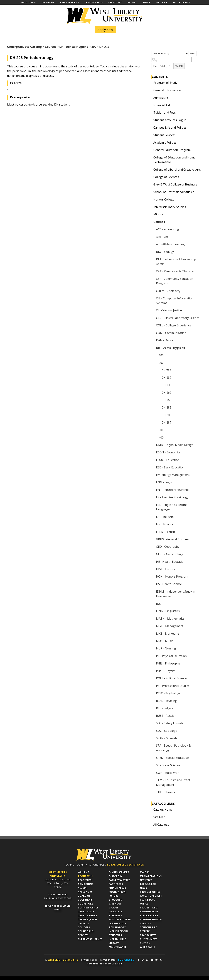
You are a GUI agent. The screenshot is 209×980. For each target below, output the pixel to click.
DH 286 (166, 415)
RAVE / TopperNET (151, 896)
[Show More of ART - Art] (153, 237)
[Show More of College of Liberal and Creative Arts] (151, 170)
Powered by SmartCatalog (105, 964)
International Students (119, 933)
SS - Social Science (168, 765)
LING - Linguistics (168, 611)
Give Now (115, 904)
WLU (103, 855)
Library (114, 943)
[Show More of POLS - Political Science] (153, 678)
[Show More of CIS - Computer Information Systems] (153, 298)
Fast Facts (116, 884)
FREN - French (165, 532)
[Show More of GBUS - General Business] (153, 539)
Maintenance (118, 947)
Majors (145, 872)
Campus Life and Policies (170, 128)
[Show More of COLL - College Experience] (153, 325)
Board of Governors (85, 898)
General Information (167, 90)
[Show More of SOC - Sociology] (153, 731)
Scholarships (149, 915)
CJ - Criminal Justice (169, 310)
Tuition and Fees (165, 113)
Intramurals (118, 939)
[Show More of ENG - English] (153, 482)
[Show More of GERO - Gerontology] (153, 554)
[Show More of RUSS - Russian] (153, 716)
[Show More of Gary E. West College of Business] (151, 184)
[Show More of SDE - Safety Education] (153, 723)
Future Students (115, 898)
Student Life (148, 927)
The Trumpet (148, 939)
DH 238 (166, 385)
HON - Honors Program (172, 576)
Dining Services (119, 872)
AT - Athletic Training (170, 244)
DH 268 (166, 400)
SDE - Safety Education (171, 723)
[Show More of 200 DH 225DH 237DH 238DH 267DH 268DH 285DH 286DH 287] (156, 363)
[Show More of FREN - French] (153, 532)
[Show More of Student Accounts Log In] (151, 120)
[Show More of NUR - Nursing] (153, 648)
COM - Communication (171, 333)
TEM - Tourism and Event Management (173, 782)
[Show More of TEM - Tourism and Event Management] (153, 780)
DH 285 (166, 407)
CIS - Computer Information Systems (175, 301)
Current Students (90, 939)
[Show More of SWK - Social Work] (153, 773)
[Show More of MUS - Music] (153, 641)
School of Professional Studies (174, 192)
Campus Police (87, 915)
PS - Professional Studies (173, 686)
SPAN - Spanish (166, 738)
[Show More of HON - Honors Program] (153, 576)
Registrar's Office (148, 902)
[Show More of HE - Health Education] (153, 562)
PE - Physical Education (171, 656)
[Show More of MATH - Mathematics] (153, 619)
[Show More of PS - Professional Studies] (153, 686)
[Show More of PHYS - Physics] (153, 671)
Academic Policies (165, 143)
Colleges (84, 927)
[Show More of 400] (156, 438)
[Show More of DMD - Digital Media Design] (153, 445)
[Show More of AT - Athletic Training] (153, 244)
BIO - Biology (165, 252)
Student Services (164, 135)
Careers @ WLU (87, 919)
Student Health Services (151, 921)
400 (161, 438)
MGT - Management (170, 626)
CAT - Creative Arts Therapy (175, 271)
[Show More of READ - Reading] (153, 701)
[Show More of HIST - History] (153, 569)
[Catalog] (170, 53)
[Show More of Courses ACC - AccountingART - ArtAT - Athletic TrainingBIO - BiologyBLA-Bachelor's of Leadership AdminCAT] (151, 222)
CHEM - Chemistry (168, 291)
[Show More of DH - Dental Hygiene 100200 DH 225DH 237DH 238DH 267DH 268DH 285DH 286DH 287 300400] (153, 348)
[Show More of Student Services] (151, 135)
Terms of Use (108, 960)
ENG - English (165, 482)
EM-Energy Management (173, 475)
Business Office (88, 908)
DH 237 (166, 378)
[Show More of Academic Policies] (151, 143)
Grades (114, 908)
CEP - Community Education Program (175, 281)
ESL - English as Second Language (172, 507)
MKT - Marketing (168, 634)
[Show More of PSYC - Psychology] (153, 693)
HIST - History (166, 569)
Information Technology (118, 925)
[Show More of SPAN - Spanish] (153, 738)
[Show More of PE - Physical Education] (153, 656)
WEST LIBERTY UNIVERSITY (63, 960)
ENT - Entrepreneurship (172, 490)
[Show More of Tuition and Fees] (151, 113)
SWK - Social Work (168, 773)
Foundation (117, 892)
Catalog (84, 923)
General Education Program (172, 150)
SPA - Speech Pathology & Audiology (173, 748)
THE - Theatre (166, 792)
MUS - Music (164, 641)
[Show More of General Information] (151, 90)
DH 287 (166, 422)
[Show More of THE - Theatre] (153, 792)
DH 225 (166, 370)
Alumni (83, 888)
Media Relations (151, 876)
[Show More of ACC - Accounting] (153, 229)
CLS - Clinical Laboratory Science (178, 318)
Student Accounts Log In (170, 120)
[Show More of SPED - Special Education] (153, 758)
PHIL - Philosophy (168, 663)
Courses (51, 47)
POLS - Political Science (171, 678)
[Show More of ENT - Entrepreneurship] (153, 490)
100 (161, 355)
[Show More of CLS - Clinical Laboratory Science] (153, 318)
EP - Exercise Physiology (172, 497)
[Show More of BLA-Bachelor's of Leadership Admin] (153, 259)
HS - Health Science (169, 584)
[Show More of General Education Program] (151, 150)
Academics (85, 880)
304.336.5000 (59, 895)
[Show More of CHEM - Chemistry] (153, 291)
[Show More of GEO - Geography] (153, 547)
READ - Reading (166, 701)
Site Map (159, 817)
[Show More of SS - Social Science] (153, 765)
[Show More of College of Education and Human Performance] (151, 157)
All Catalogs (161, 825)
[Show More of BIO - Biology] (153, 252)
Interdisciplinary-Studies (170, 207)
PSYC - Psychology (168, 693)
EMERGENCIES (126, 960)
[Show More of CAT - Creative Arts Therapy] (153, 271)
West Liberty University (105, 16)
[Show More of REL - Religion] (153, 708)
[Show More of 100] (156, 355)
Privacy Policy (89, 960)
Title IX (145, 931)
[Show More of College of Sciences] (151, 177)
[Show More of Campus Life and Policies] (151, 128)
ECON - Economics (168, 452)
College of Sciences (166, 177)
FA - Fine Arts (165, 517)
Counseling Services (86, 933)
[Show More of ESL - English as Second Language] (153, 505)
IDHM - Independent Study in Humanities (176, 594)
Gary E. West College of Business (175, 184)
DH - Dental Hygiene (74, 47)
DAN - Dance (165, 340)
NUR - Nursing (166, 648)
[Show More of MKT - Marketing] (153, 634)
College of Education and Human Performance (175, 160)
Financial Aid (162, 105)
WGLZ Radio (148, 947)
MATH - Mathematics (170, 619)
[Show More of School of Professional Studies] (151, 192)
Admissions (161, 98)
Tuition (145, 943)
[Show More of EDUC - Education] (153, 460)
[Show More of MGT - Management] (153, 626)
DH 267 (166, 393)
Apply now (105, 30)
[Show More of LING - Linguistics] (153, 611)
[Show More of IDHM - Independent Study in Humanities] (153, 592)
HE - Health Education (171, 562)
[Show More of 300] (156, 430)
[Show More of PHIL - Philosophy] (153, 663)
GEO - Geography (168, 547)
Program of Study (165, 83)
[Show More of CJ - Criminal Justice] (153, 310)
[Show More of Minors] (151, 214)
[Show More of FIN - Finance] (153, 524)
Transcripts (148, 935)
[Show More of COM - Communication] (153, 333)
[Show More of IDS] (153, 604)
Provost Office (150, 892)
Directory (116, 876)
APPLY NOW (85, 892)
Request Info (149, 908)
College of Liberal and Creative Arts (177, 170)
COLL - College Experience (174, 325)
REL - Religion (165, 708)
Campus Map (86, 911)
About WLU (85, 876)
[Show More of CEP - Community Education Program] (153, 279)
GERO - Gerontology (170, 554)
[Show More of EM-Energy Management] (153, 475)
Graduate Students (115, 913)
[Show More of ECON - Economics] (153, 452)
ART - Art (162, 237)
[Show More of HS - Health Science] (153, 584)
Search (179, 66)
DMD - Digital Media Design (175, 445)
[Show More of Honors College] (151, 199)
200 (94, 47)
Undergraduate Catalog (24, 47)
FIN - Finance (165, 524)
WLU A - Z (83, 872)
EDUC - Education (168, 460)
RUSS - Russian (166, 716)
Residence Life (149, 911)
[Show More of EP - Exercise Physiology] (153, 497)
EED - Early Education (170, 467)
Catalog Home (163, 810)
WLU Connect (157, 960)
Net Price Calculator (148, 882)
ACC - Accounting (168, 229)
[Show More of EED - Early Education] (153, 467)
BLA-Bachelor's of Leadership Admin (176, 262)
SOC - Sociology (167, 731)
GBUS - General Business (173, 539)
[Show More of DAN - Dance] (153, 340)
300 (161, 430)
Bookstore (85, 904)
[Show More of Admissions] (151, 98)
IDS (158, 604)
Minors (158, 214)
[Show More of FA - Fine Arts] (153, 517)
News (143, 888)
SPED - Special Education (173, 758)
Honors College (164, 199)
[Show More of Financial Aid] (151, 105)
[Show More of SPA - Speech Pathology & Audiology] (153, 746)
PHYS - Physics (166, 671)
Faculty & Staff (119, 880)
